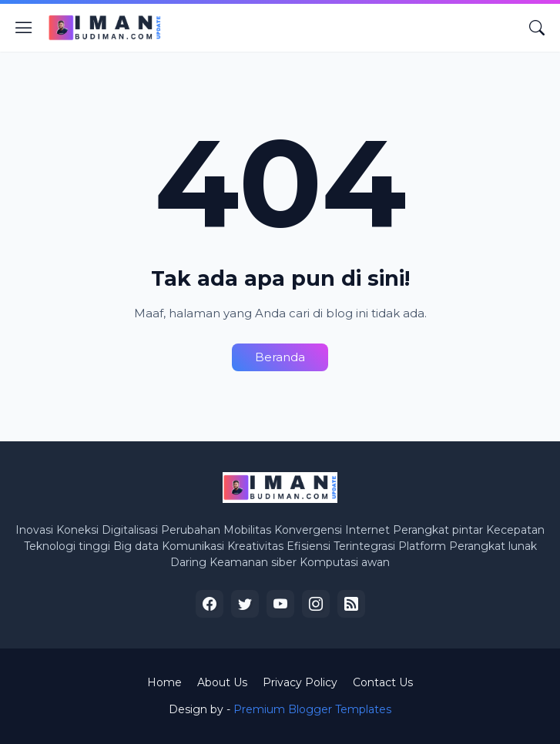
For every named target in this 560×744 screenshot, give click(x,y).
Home (164, 682)
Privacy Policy (300, 682)
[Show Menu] (24, 28)
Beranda (280, 357)
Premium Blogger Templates (312, 709)
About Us (222, 682)
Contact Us (383, 682)
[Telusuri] (537, 28)
